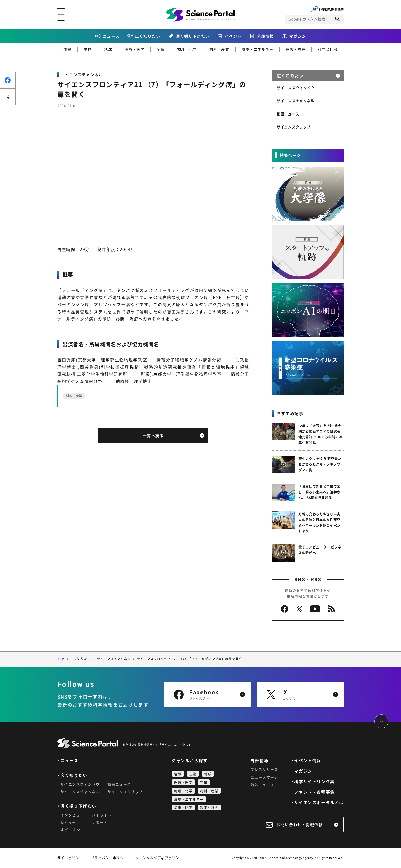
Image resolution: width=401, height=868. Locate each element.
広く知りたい (148, 36)
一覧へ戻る (153, 436)
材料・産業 (219, 49)
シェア (8, 80)
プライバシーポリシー (109, 858)
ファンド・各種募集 (314, 792)
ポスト (8, 97)
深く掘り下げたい (193, 36)
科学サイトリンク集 (314, 781)
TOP (61, 659)
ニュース (111, 36)
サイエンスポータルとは (319, 802)
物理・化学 (187, 49)
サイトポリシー (70, 858)
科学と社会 (328, 49)
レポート (100, 822)
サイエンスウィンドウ (296, 88)
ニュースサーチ (264, 777)
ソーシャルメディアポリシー (159, 858)
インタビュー (72, 815)
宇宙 (161, 49)
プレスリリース (264, 769)
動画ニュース (288, 114)
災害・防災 (296, 49)
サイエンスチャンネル (296, 101)
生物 (88, 49)
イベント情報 (308, 761)
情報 (67, 49)
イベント (233, 36)
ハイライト (102, 815)
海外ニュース (262, 785)
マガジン (298, 36)
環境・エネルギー (257, 49)
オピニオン (70, 830)
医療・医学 (134, 49)
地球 (108, 49)
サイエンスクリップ (294, 127)
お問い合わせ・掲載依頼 (300, 825)
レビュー (68, 822)
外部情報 (265, 36)
